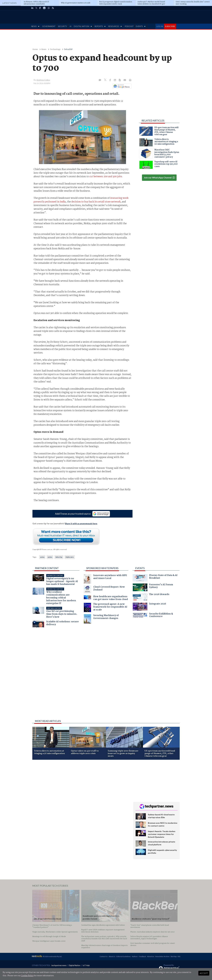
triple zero (70, 557)
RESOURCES (114, 26)
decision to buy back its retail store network (96, 202)
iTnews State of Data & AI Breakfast (155, 578)
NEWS (34, 26)
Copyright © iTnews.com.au (42, 549)
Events (140, 568)
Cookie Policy (27, 976)
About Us (112, 956)
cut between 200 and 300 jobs (106, 177)
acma (42, 557)
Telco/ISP (68, 49)
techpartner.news (59, 965)
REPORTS (99, 26)
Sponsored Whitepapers (102, 568)
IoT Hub (86, 965)
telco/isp (59, 557)
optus (50, 557)
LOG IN (160, 26)
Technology (55, 49)
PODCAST (129, 26)
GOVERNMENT (49, 26)
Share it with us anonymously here (81, 524)
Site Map (174, 956)
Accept (204, 973)
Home (35, 49)
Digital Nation (75, 965)
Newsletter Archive (162, 956)
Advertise (151, 956)
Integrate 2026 (149, 607)
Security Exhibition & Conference (153, 615)
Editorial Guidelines (124, 956)
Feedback (142, 956)
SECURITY (63, 26)
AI (71, 26)
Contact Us (104, 956)
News (44, 49)
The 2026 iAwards (151, 597)
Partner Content (47, 568)
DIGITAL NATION (81, 26)
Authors (135, 956)
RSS (179, 956)
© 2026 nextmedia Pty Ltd (52, 956)
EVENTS (139, 26)
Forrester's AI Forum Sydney (153, 587)
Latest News (9, 3)
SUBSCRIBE (170, 26)
